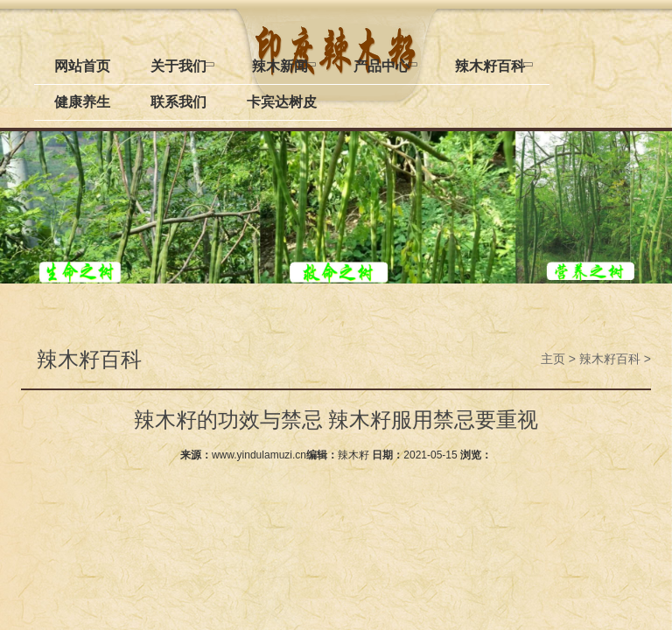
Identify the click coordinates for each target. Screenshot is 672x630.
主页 (553, 359)
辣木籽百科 (610, 359)
